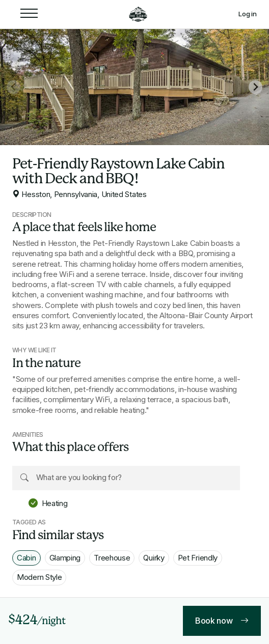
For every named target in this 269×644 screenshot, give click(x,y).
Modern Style (39, 577)
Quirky (154, 558)
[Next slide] (255, 87)
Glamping (65, 558)
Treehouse (112, 558)
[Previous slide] (14, 87)
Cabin (26, 558)
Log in (248, 14)
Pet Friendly (198, 558)
